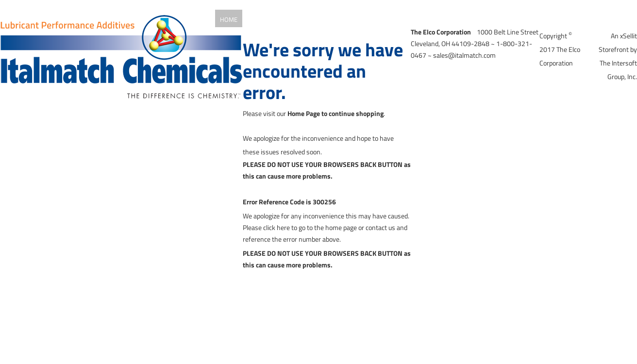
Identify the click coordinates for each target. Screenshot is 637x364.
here (283, 227)
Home (229, 19)
